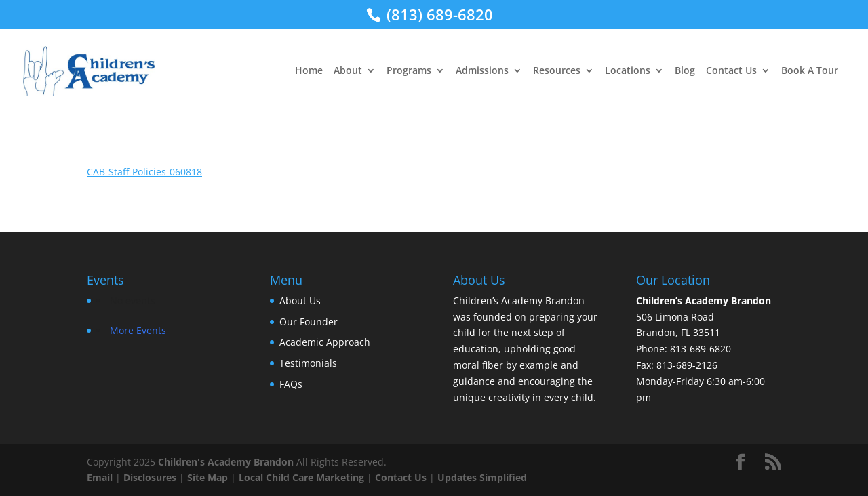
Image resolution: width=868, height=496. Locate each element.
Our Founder (309, 322)
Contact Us (731, 71)
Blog (685, 71)
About (348, 71)
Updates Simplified (482, 477)
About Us (300, 301)
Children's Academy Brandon (226, 462)
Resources (557, 71)
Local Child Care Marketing (301, 477)
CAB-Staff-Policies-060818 (144, 172)
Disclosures (150, 477)
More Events (138, 330)
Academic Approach (325, 342)
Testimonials (308, 363)
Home (309, 71)
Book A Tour (810, 71)
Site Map (208, 477)
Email (100, 477)
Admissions (482, 71)
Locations (628, 71)
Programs (409, 71)
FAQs (291, 384)
